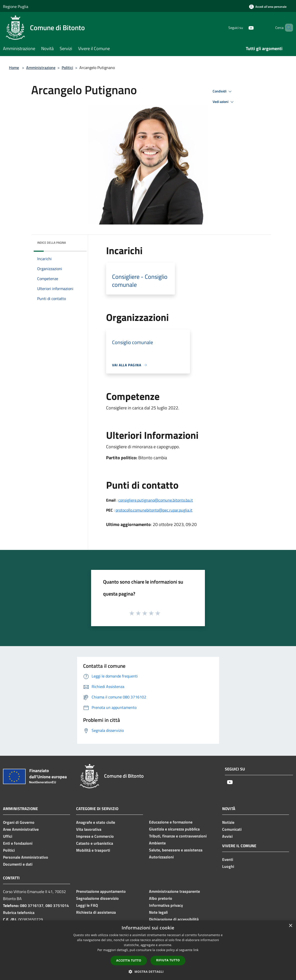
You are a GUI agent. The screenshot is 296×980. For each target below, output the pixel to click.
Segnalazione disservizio (97, 898)
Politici (67, 68)
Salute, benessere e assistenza (176, 850)
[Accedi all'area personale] (268, 7)
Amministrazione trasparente (174, 891)
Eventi (228, 859)
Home (14, 68)
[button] (148, 972)
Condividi (223, 91)
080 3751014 (57, 905)
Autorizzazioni (161, 857)
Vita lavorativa (89, 829)
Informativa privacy (166, 905)
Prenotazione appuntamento (101, 891)
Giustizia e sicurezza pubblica (174, 829)
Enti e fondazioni (18, 843)
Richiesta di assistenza (96, 912)
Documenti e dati (18, 864)
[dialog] (148, 950)
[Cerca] (287, 28)
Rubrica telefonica (19, 912)
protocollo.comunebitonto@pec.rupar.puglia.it (154, 510)
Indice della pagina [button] (52, 243)
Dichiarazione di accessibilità (174, 919)
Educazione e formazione (171, 822)
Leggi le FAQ (87, 905)
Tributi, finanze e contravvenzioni (178, 836)
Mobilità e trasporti (93, 850)
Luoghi (228, 866)
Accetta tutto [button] (129, 960)
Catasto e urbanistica (95, 843)
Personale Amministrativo (26, 857)
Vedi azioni (224, 102)
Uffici (8, 836)
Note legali (158, 912)
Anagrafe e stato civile (96, 822)
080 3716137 (32, 905)
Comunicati (232, 829)
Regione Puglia (16, 6)
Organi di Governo (19, 822)
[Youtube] (243, 28)
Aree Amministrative (21, 829)
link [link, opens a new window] (196, 950)
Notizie (228, 822)
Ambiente (157, 843)
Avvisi (227, 836)
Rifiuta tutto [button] (168, 960)
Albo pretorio (161, 898)
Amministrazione (41, 68)
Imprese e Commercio (95, 836)
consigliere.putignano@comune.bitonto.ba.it (156, 500)
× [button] (290, 926)
